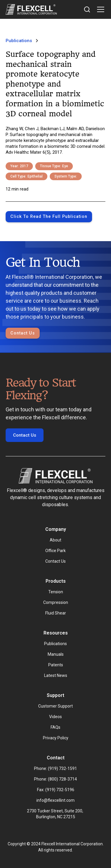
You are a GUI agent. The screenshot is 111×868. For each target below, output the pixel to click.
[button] (99, 9)
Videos (55, 717)
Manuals (56, 654)
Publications (55, 644)
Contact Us (23, 333)
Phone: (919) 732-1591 (55, 768)
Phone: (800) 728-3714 (55, 779)
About (55, 540)
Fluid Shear (56, 613)
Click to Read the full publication (49, 217)
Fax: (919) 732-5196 (56, 790)
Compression (56, 602)
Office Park (55, 551)
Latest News (56, 675)
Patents (56, 665)
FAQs (55, 727)
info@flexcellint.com (55, 800)
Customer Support (55, 706)
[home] (31, 9)
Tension (56, 592)
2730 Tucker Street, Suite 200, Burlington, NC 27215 (55, 814)
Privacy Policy (56, 738)
